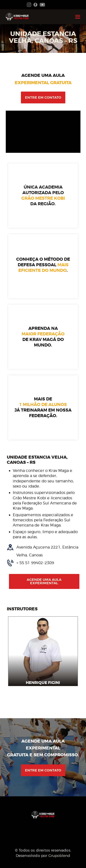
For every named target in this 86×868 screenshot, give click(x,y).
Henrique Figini (43, 683)
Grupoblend (59, 856)
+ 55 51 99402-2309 (35, 563)
